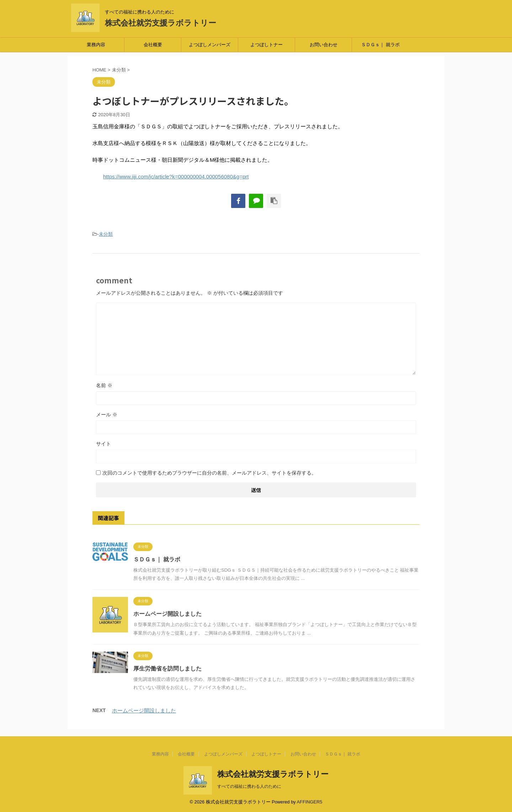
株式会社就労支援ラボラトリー (161, 23)
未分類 (106, 234)
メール (107, 415)
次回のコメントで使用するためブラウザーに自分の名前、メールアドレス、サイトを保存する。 (209, 473)
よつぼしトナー (266, 45)
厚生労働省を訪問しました (167, 669)
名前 (104, 385)
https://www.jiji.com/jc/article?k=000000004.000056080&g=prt (176, 177)
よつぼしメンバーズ (210, 45)
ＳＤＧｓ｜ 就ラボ (380, 45)
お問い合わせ (324, 45)
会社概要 (153, 45)
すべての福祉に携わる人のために (249, 786)
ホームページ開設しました (167, 614)
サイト (103, 444)
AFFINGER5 (310, 802)
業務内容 (96, 45)
